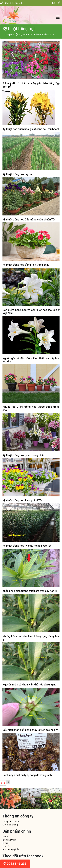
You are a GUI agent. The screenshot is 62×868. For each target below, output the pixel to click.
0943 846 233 (15, 864)
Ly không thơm (9, 840)
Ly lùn (5, 843)
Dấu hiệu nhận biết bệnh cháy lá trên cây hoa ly (30, 730)
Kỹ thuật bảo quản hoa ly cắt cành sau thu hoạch (31, 129)
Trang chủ (9, 35)
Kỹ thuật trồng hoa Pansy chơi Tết (22, 501)
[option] (10, 798)
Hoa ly (5, 837)
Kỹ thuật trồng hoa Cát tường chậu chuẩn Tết (29, 220)
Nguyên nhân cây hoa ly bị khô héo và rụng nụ (29, 685)
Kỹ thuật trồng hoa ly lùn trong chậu (23, 455)
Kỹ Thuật (24, 35)
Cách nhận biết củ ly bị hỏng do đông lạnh (27, 775)
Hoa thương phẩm (11, 849)
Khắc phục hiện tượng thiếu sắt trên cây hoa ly (30, 591)
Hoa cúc (6, 846)
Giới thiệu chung (10, 825)
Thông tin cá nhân (11, 822)
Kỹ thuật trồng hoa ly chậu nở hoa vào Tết (27, 546)
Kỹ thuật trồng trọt (44, 35)
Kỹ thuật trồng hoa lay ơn (17, 174)
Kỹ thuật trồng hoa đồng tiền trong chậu (26, 265)
